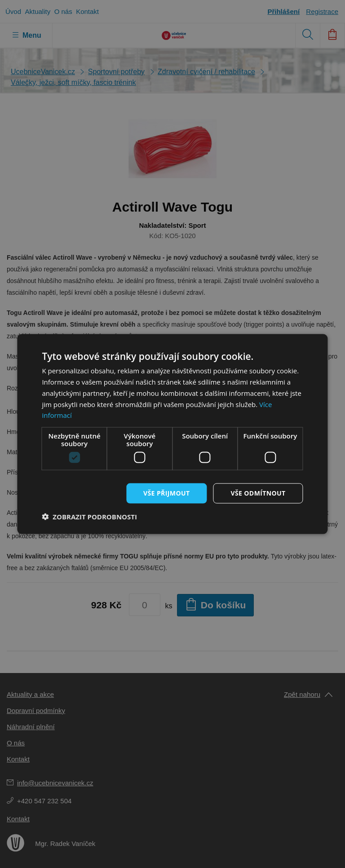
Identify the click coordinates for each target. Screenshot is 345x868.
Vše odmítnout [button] (258, 493)
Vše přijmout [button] (166, 493)
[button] (89, 516)
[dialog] (172, 434)
